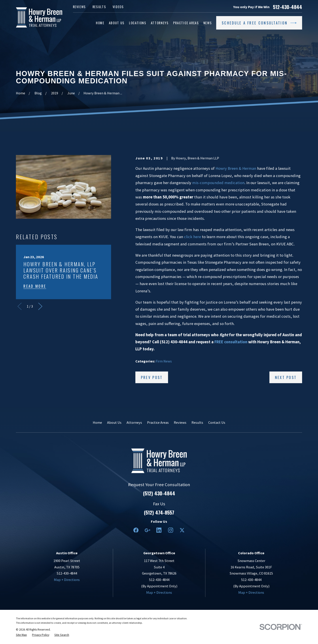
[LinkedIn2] (159, 530)
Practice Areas (158, 422)
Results (99, 7)
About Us (114, 422)
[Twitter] (182, 530)
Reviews (79, 7)
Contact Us (217, 422)
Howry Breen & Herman (236, 168)
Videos (118, 7)
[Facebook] (136, 530)
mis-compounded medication (218, 183)
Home (97, 422)
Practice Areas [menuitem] (186, 23)
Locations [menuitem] (138, 23)
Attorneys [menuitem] (160, 23)
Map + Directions (67, 580)
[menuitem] (21, 635)
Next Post (286, 377)
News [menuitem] (208, 23)
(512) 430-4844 (159, 493)
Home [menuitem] (100, 23)
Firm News (164, 361)
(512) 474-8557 (159, 513)
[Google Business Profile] (147, 530)
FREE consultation (231, 342)
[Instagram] (171, 530)
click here (192, 237)
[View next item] (40, 306)
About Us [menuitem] (117, 23)
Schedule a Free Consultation (259, 23)
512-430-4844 (288, 7)
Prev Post (152, 377)
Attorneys (134, 422)
